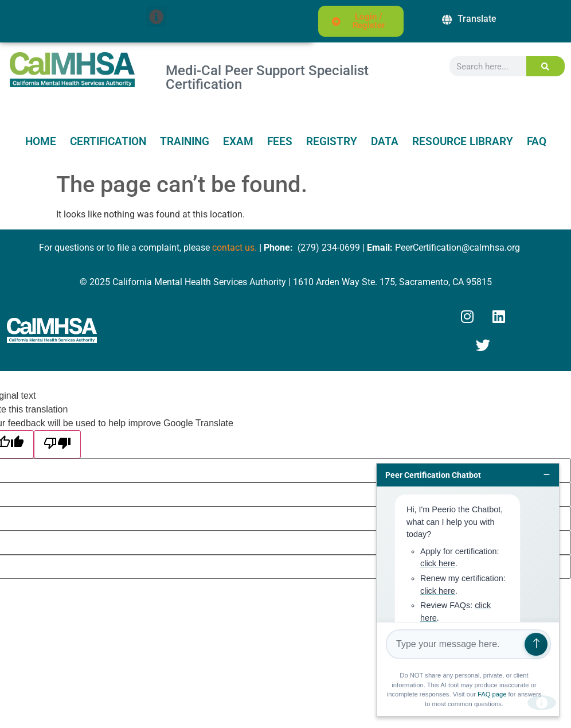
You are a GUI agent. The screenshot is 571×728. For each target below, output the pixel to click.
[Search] (545, 66)
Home (41, 142)
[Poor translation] (57, 444)
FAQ (537, 142)
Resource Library (463, 142)
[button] (156, 16)
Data (385, 142)
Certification (108, 142)
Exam (238, 142)
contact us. (234, 248)
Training (185, 142)
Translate (477, 19)
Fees (280, 142)
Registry (332, 142)
